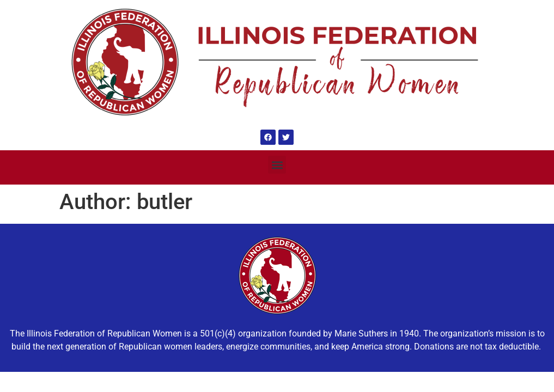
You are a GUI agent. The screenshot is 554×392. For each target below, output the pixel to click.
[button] (277, 165)
